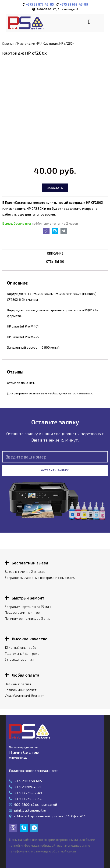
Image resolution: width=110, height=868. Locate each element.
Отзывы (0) (55, 262)
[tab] (55, 254)
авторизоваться (80, 393)
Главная (8, 43)
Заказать (55, 188)
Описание (55, 253)
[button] (89, 22)
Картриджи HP (28, 43)
